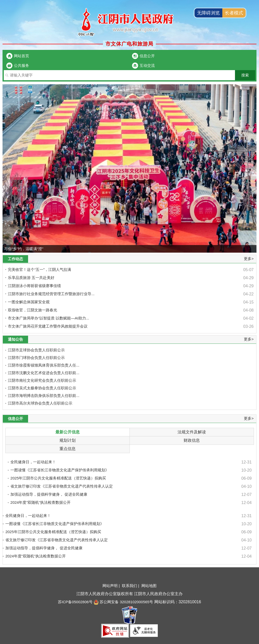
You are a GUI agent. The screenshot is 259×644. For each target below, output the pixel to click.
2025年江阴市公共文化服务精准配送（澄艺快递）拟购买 (58, 478)
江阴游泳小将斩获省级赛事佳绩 (34, 286)
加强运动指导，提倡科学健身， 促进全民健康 (49, 494)
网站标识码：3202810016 (177, 602)
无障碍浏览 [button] (208, 13)
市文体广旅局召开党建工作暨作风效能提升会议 (48, 326)
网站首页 (21, 56)
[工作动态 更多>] (129, 259)
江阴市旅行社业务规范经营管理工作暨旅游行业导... (51, 294)
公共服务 (21, 65)
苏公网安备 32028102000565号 (123, 602)
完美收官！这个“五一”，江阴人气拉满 (39, 269)
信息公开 (147, 56)
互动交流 (147, 65)
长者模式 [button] (234, 13)
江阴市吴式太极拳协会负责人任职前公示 (42, 388)
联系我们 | (131, 586)
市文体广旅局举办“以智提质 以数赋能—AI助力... (48, 318)
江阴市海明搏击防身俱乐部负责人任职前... (44, 396)
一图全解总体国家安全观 (29, 302)
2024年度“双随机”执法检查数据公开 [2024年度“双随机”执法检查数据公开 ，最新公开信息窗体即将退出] (35, 556)
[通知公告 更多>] (129, 340)
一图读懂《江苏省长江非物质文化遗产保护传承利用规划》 (60, 470)
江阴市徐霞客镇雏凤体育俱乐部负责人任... (44, 365)
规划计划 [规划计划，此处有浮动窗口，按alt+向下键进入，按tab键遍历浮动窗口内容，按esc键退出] (68, 440)
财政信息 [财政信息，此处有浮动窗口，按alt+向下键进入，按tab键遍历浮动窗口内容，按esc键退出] (192, 440)
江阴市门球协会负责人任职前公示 (36, 358)
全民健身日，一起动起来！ (33, 462)
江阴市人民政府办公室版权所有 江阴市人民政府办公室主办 (129, 594)
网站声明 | (112, 586)
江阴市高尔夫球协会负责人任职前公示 (40, 403)
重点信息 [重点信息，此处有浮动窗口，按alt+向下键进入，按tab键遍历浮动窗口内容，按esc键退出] (68, 449)
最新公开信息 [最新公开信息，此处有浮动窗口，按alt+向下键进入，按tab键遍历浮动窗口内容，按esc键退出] (68, 432)
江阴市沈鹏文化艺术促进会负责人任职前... (44, 373)
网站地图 (149, 586)
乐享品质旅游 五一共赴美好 (31, 278)
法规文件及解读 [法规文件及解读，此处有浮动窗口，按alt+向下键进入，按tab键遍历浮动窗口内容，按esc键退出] (192, 432)
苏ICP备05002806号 (75, 602)
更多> (249, 259)
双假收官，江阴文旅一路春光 (33, 310)
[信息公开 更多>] (129, 419)
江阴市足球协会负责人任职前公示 (36, 350)
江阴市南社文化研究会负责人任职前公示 (42, 380)
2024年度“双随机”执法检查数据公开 (40, 502)
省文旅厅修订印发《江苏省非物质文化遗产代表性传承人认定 (62, 486)
